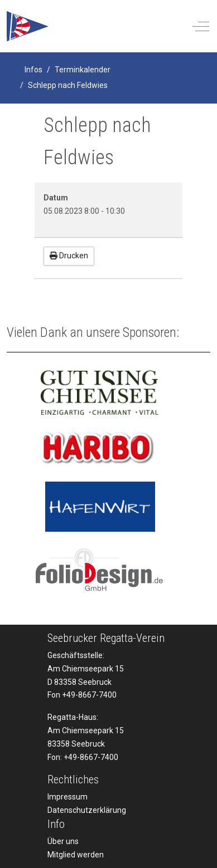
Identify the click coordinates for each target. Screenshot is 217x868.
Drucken (69, 256)
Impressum (67, 797)
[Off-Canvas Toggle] (201, 26)
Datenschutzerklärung (87, 810)
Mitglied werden (76, 855)
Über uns (63, 841)
